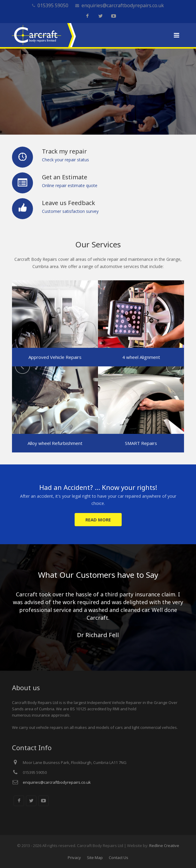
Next (174, 366)
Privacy (74, 858)
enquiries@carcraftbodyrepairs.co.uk (123, 5)
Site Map (95, 858)
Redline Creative (164, 846)
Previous (22, 366)
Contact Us (119, 858)
